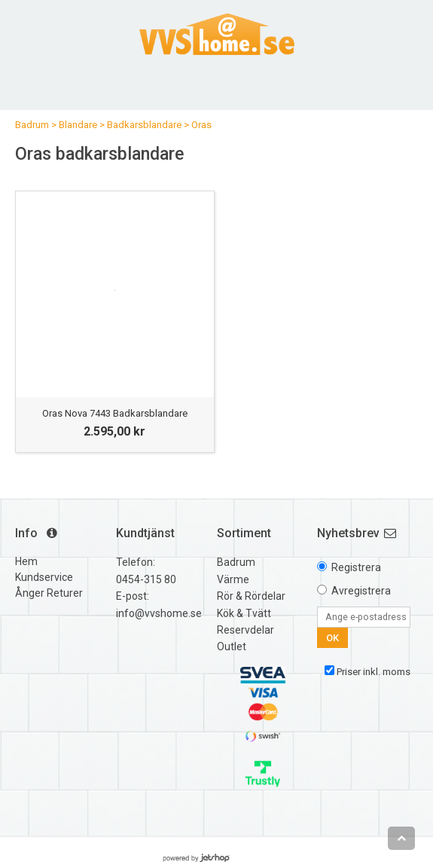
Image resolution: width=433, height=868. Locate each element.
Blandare (78, 125)
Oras (201, 125)
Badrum (32, 125)
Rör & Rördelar (251, 596)
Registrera (356, 567)
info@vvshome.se (159, 613)
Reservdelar (245, 630)
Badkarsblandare (144, 125)
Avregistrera (361, 591)
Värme (233, 579)
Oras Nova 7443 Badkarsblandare (115, 413)
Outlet (232, 646)
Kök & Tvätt (244, 613)
